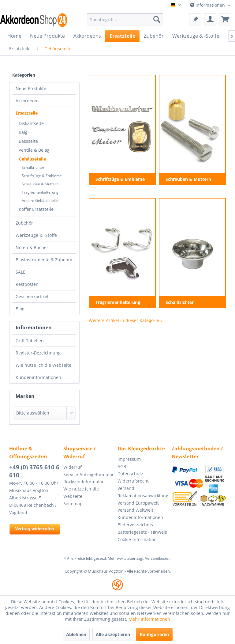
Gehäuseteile (32, 159)
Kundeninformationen (38, 377)
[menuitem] (125, 19)
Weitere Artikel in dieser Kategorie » (126, 320)
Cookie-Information (137, 539)
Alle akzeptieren (113, 634)
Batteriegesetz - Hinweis (142, 532)
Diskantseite (31, 123)
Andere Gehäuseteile (40, 201)
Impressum (129, 459)
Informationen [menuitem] (208, 5)
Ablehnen (76, 634)
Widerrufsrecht (133, 481)
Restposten (27, 284)
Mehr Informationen (149, 619)
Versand (126, 488)
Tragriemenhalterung (40, 192)
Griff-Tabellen (30, 341)
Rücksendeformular (84, 481)
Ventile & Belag (34, 150)
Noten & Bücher (32, 247)
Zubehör (24, 223)
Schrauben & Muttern (40, 184)
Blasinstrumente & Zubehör (44, 260)
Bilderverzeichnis (135, 525)
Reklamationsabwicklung (143, 496)
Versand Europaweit (138, 503)
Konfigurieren (154, 634)
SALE (21, 272)
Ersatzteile (27, 113)
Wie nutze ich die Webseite (43, 365)
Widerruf (73, 467)
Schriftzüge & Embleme (42, 176)
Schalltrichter (33, 167)
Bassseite (28, 141)
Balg (23, 132)
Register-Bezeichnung (38, 353)
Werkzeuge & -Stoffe (36, 235)
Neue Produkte (31, 88)
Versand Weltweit (135, 510)
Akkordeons (28, 101)
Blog (20, 309)
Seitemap (73, 504)
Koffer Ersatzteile (36, 209)
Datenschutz (130, 474)
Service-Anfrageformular (89, 474)
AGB (122, 466)
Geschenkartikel (32, 296)
